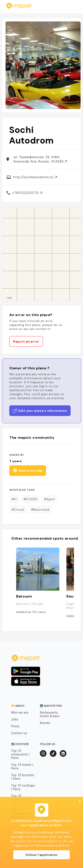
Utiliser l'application (41, 855)
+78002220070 (27, 193)
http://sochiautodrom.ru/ (35, 177)
